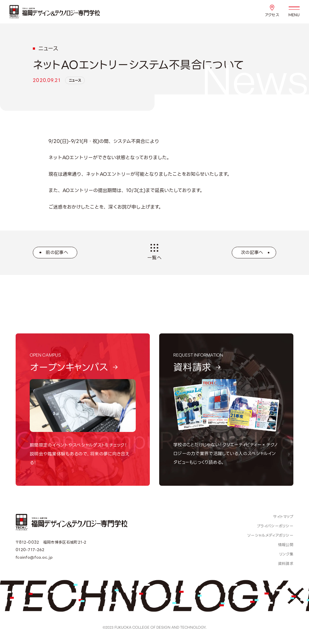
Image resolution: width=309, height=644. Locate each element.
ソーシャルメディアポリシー (270, 535)
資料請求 (286, 563)
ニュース (75, 80)
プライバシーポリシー (275, 526)
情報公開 (286, 545)
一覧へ (154, 252)
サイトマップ (283, 517)
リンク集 (286, 554)
